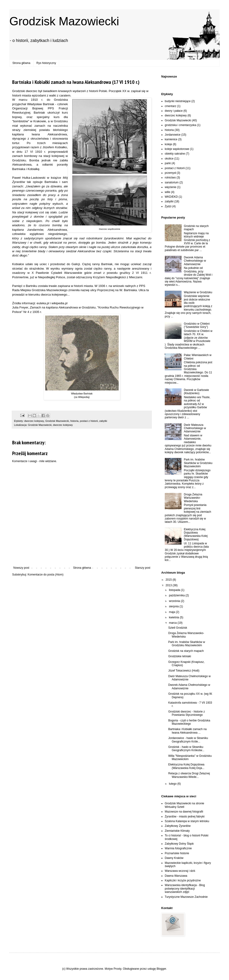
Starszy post (143, 568)
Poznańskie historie (177, 853)
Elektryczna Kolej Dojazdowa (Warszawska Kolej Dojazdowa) (196, 534)
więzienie (170, 187)
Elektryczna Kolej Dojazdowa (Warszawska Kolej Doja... (186, 766)
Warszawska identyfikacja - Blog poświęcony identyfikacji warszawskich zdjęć (185, 889)
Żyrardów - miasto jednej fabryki (185, 817)
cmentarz (170, 106)
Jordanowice (173, 135)
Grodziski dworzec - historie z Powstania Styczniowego (187, 713)
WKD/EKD (171, 197)
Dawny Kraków (174, 858)
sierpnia (174, 606)
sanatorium (172, 182)
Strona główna (21, 63)
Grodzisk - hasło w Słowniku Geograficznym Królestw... (186, 749)
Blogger (161, 969)
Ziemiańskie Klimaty (177, 831)
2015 (169, 580)
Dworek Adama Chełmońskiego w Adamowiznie (195, 261)
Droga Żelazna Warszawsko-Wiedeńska (193, 498)
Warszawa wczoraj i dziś (180, 871)
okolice (169, 159)
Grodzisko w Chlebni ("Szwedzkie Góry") (197, 325)
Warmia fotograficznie (178, 848)
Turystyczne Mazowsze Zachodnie (186, 897)
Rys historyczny (46, 63)
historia (74, 421)
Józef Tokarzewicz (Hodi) (184, 671)
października (177, 595)
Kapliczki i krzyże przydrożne (183, 880)
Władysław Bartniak (41, 104)
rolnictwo (170, 178)
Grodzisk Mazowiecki (64, 21)
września (175, 601)
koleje (168, 144)
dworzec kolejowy (34, 421)
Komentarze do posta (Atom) (45, 575)
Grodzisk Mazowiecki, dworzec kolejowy (50, 425)
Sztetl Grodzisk (178, 628)
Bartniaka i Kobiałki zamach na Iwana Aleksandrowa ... (187, 731)
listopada (175, 590)
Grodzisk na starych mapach (186, 651)
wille (167, 192)
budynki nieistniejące (178, 101)
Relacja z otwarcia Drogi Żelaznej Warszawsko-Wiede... (189, 775)
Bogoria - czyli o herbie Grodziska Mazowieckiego (189, 722)
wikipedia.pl (60, 303)
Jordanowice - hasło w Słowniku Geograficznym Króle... (188, 740)
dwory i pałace (174, 111)
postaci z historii (89, 421)
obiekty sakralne (175, 154)
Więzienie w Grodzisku (198, 292)
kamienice (171, 139)
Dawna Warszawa (176, 876)
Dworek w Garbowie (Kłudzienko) (196, 392)
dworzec (32, 91)
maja (172, 612)
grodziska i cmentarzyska (181, 125)
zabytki (103, 421)
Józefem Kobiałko (55, 147)
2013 (169, 585)
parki (168, 163)
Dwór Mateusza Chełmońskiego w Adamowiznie (195, 428)
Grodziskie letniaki (180, 656)
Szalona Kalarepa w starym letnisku (187, 821)
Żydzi (168, 206)
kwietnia (174, 617)
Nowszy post (21, 568)
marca (173, 623)
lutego (173, 784)
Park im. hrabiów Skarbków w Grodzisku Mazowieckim (198, 463)
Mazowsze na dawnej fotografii (184, 812)
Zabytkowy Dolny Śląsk (179, 844)
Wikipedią (83, 397)
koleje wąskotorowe (177, 149)
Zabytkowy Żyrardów (178, 826)
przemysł (170, 173)
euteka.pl (43, 303)
